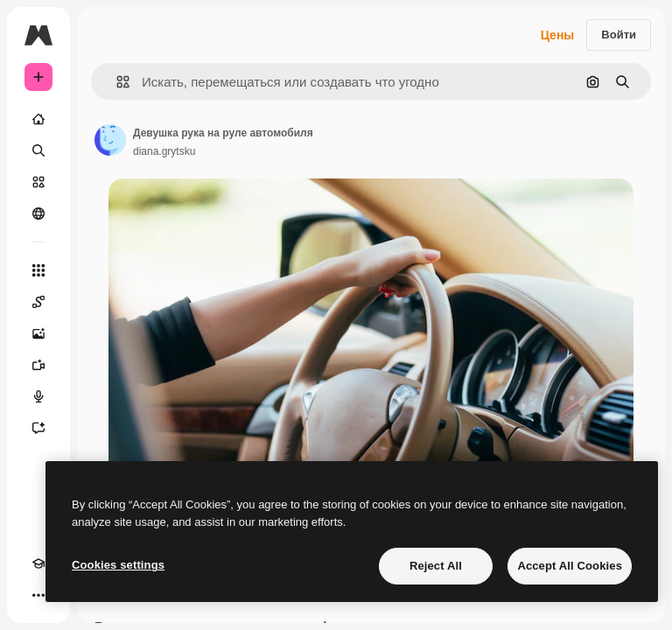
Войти (619, 35)
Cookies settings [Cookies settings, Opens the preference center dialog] (118, 565)
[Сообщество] (38, 213)
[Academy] (38, 563)
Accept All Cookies (570, 566)
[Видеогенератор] (38, 365)
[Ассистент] (38, 428)
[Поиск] (38, 150)
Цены (558, 35)
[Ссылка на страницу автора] (110, 140)
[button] (116, 82)
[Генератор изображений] (38, 333)
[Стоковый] (38, 182)
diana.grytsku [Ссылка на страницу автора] (164, 151)
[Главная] (38, 119)
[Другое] (38, 595)
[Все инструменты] (38, 270)
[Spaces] (38, 302)
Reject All (436, 566)
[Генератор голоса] (38, 396)
